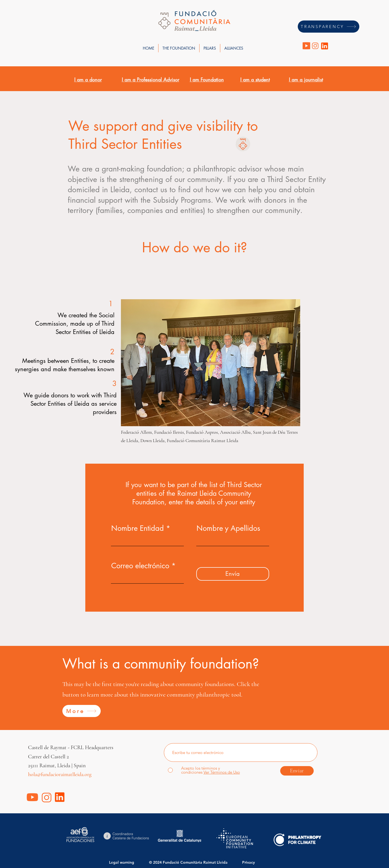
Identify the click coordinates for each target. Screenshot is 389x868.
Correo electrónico (140, 566)
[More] (82, 711)
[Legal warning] (124, 862)
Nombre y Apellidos (228, 528)
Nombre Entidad (138, 528)
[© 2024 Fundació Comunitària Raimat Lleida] (191, 862)
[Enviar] (297, 771)
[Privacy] (253, 862)
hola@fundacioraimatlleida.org (60, 774)
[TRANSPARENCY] (329, 27)
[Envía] (233, 574)
